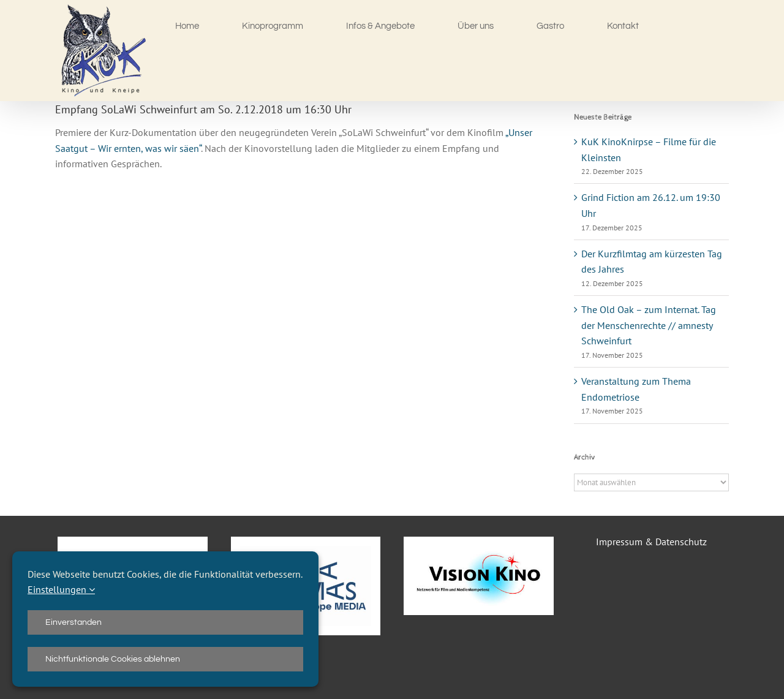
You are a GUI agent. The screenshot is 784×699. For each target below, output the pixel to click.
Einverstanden (73, 622)
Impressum (619, 542)
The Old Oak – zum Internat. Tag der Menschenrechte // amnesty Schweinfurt (649, 325)
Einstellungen (61, 589)
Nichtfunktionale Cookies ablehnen (113, 659)
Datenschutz (681, 542)
